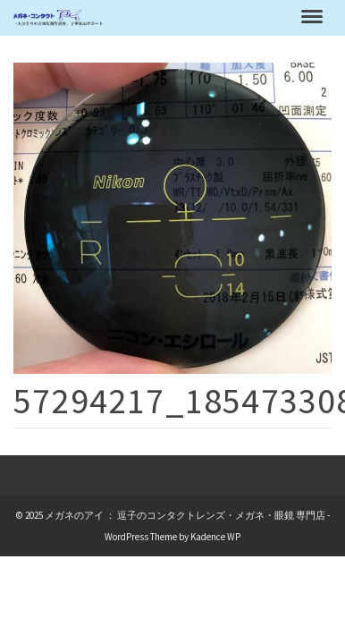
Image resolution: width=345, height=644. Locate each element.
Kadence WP (215, 537)
